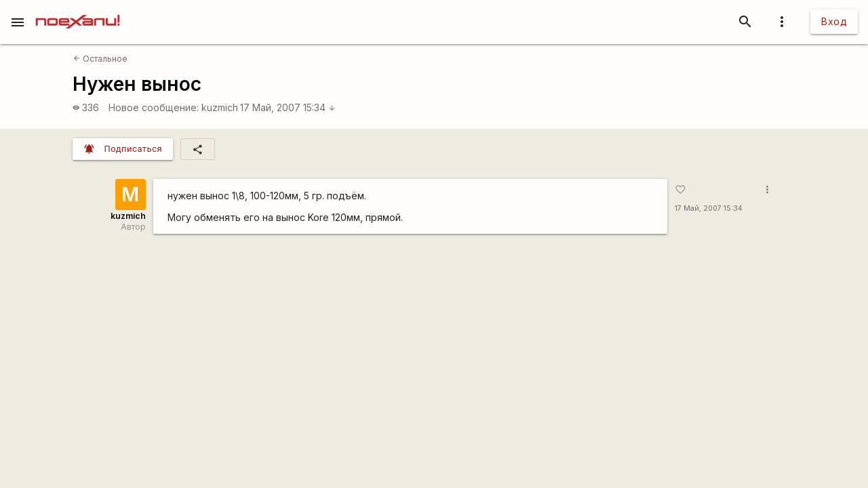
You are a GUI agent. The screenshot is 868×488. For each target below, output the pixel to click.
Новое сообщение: (154, 107)
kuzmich (220, 107)
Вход (834, 21)
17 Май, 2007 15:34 (288, 107)
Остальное (100, 59)
